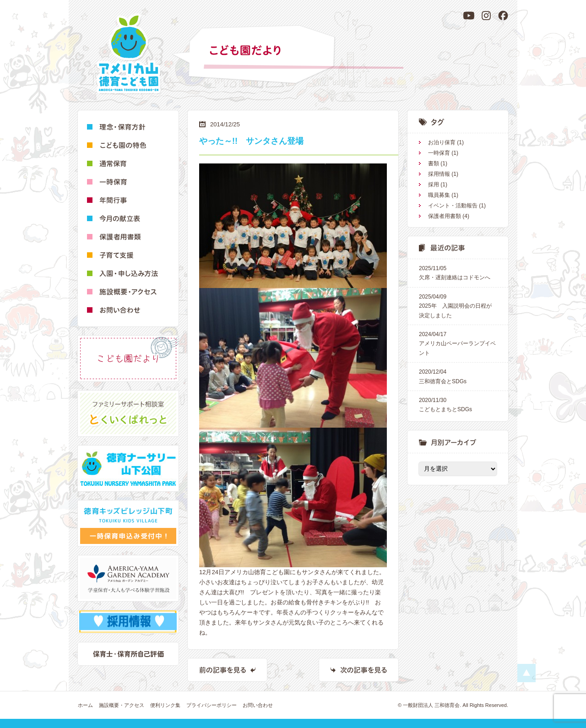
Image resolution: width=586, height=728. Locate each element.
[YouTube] (469, 16)
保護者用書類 (445, 216)
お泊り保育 (442, 142)
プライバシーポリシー (212, 705)
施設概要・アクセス (122, 705)
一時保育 (439, 153)
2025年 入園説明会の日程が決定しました (458, 305)
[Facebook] (503, 16)
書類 (434, 163)
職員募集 (439, 195)
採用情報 (439, 174)
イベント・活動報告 (453, 206)
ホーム (85, 705)
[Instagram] (486, 16)
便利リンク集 (165, 705)
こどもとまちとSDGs (458, 404)
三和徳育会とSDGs (458, 376)
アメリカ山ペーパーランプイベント (458, 343)
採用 (434, 185)
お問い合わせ (258, 705)
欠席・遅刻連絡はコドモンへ (458, 272)
